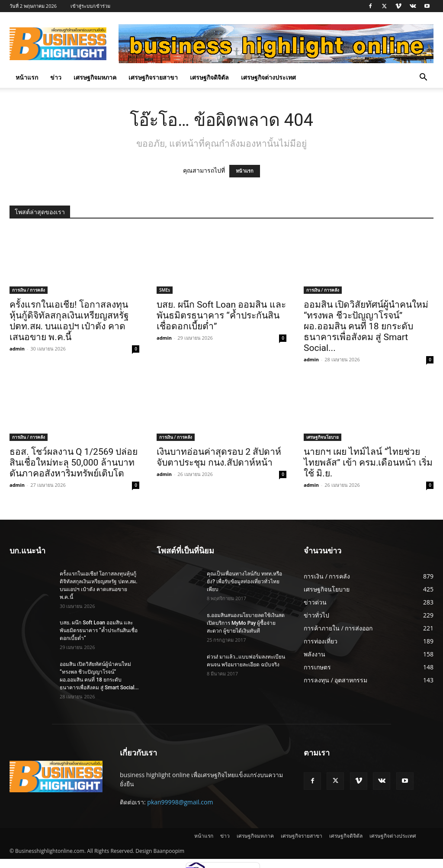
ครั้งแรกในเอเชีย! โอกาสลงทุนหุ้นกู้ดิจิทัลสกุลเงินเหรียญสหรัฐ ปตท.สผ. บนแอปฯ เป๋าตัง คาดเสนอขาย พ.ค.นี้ (69, 321)
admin (17, 349)
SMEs (165, 290)
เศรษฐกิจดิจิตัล (209, 77)
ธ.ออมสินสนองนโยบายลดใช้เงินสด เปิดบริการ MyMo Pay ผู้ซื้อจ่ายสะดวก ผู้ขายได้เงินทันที (246, 623)
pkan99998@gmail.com (180, 802)
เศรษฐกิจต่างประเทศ (268, 77)
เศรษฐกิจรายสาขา (153, 77)
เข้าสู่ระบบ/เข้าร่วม (90, 6)
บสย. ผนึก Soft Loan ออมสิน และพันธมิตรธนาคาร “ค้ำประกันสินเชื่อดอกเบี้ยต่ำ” (221, 315)
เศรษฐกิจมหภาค (95, 77)
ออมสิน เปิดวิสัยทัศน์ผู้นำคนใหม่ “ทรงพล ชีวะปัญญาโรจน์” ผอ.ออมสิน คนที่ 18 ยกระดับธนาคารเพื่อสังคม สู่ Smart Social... (366, 326)
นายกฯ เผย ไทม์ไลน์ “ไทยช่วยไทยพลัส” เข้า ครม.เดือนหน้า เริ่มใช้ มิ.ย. (368, 463)
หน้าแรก (27, 77)
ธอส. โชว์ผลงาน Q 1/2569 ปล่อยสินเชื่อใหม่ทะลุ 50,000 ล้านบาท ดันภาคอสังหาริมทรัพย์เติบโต (74, 463)
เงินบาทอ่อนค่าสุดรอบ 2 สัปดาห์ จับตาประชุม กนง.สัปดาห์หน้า (219, 457)
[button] (423, 78)
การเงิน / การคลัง (29, 290)
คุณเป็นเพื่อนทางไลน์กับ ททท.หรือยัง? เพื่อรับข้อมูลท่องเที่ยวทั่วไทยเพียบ (244, 582)
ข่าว (56, 77)
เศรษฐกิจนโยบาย (323, 437)
